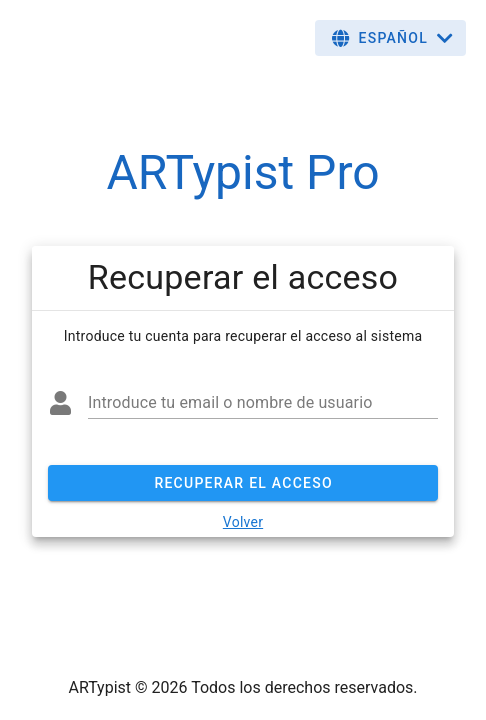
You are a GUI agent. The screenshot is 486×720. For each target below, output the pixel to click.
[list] (243, 278)
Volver (243, 522)
